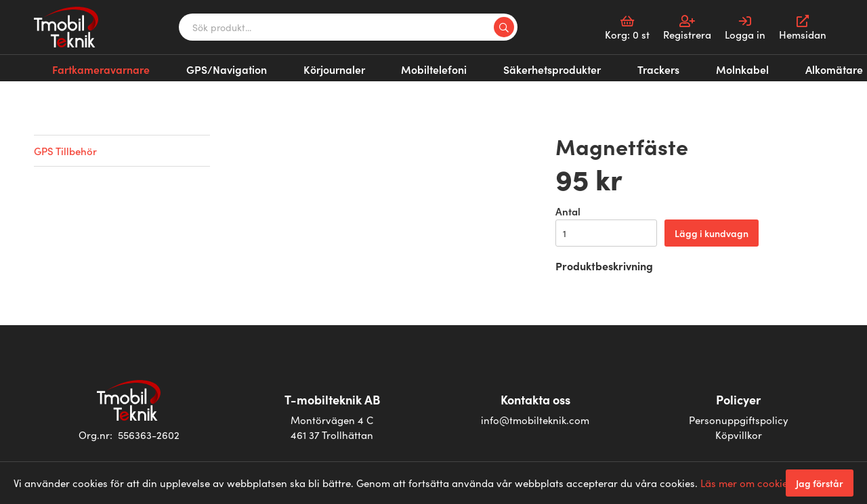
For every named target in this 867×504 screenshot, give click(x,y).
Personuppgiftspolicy (739, 420)
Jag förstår (820, 483)
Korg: (627, 28)
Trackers (509, 67)
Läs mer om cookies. (748, 483)
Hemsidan (803, 28)
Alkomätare (632, 67)
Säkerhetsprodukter (429, 67)
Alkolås (689, 67)
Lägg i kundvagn (712, 233)
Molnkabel (567, 67)
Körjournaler (264, 67)
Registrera (687, 28)
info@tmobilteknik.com (535, 420)
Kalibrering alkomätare (773, 67)
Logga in (745, 28)
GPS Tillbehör (65, 151)
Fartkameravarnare (86, 67)
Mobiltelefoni (339, 67)
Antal (568, 211)
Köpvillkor (739, 435)
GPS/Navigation (183, 67)
